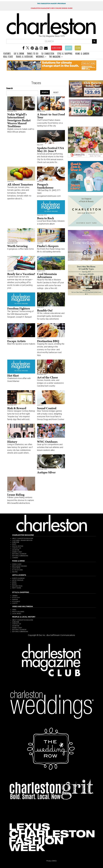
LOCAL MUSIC (17, 614)
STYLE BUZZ (16, 601)
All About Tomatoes (20, 184)
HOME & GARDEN (82, 53)
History (12, 442)
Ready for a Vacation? (21, 274)
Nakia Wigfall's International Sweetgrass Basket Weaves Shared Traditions (19, 120)
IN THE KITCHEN (17, 570)
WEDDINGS (41, 56)
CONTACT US (17, 548)
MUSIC (14, 582)
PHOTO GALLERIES (18, 612)
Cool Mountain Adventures (47, 275)
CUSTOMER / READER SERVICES (22, 540)
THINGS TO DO (33, 53)
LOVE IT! (15, 603)
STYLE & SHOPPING (65, 53)
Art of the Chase (47, 377)
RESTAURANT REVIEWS (19, 566)
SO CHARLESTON (48, 53)
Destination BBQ (48, 341)
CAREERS (15, 558)
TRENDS (15, 596)
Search (9, 88)
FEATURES (7, 53)
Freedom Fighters (19, 308)
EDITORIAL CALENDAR (19, 554)
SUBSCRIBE (56, 48)
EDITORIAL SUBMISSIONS (20, 556)
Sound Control (47, 408)
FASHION (15, 599)
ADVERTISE (16, 550)
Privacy (49, 861)
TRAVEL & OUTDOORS (24, 56)
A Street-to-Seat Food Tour (51, 116)
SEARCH (45, 92)
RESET (56, 92)
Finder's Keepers (48, 246)
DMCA (54, 861)
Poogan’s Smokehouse (45, 186)
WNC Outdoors (47, 442)
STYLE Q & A (16, 598)
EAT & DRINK (19, 53)
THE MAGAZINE (56, 56)
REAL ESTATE (8, 56)
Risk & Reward (17, 408)
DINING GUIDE (17, 564)
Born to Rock (46, 218)
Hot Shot (13, 376)
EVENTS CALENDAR (18, 578)
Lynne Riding (16, 495)
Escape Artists (16, 341)
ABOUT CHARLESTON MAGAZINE (23, 538)
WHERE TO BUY (17, 552)
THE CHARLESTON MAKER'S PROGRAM (51, 4)
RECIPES (15, 572)
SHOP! (69, 48)
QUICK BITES (16, 568)
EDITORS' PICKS (17, 586)
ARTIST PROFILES (18, 580)
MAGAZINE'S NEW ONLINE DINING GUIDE (52, 8)
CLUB (78, 48)
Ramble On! (45, 310)
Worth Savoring (17, 246)
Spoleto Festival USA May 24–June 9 (51, 149)
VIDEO (14, 610)
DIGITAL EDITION (18, 546)
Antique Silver (46, 472)
